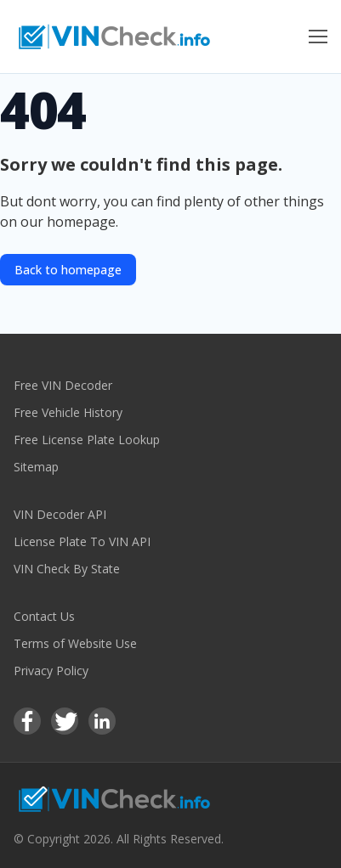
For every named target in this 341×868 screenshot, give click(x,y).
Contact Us (44, 616)
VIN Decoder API (60, 514)
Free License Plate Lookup (87, 440)
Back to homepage (68, 270)
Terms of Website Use (75, 643)
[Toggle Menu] (318, 37)
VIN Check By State (67, 569)
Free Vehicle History (68, 412)
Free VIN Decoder (63, 385)
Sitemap (36, 467)
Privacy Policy (51, 671)
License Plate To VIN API (82, 541)
